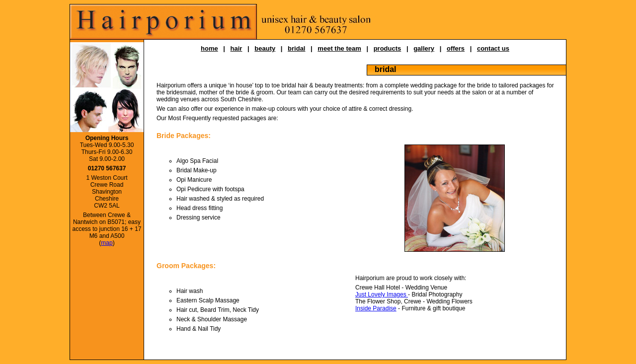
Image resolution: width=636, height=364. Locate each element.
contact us (493, 48)
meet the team (339, 48)
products (388, 48)
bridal (296, 48)
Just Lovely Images (382, 294)
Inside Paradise (376, 308)
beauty (265, 48)
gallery (424, 48)
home (209, 48)
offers (456, 48)
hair (237, 48)
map (107, 243)
